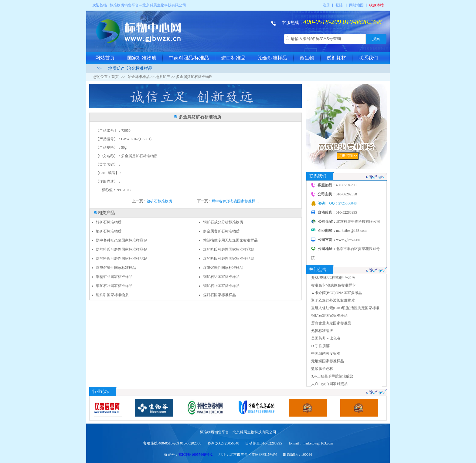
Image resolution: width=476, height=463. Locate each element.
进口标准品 (233, 58)
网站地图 (356, 5)
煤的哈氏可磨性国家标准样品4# (121, 249)
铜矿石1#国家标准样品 (221, 286)
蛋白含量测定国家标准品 (331, 323)
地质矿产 (117, 68)
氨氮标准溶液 (322, 331)
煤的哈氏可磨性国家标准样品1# (229, 259)
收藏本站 (376, 5)
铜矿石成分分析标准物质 (223, 222)
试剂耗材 (336, 58)
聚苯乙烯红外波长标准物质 (333, 300)
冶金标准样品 (273, 58)
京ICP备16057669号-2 (196, 455)
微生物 (307, 58)
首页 (115, 77)
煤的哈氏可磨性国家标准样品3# (229, 249)
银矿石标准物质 (159, 201)
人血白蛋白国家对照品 (329, 384)
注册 (326, 5)
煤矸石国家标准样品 (219, 295)
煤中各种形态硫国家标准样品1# (121, 240)
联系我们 (368, 58)
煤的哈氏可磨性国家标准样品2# (121, 259)
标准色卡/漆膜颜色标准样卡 (333, 285)
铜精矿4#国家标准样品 (114, 277)
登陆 (339, 5)
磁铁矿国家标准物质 (112, 295)
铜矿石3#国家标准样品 (221, 277)
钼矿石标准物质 (109, 222)
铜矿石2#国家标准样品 (114, 286)
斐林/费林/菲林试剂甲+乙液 (333, 278)
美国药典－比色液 (326, 338)
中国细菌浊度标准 (326, 353)
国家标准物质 (142, 58)
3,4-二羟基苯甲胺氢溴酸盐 (332, 376)
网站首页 (105, 58)
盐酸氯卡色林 (322, 369)
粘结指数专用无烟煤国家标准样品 (230, 240)
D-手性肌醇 (320, 346)
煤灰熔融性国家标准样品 (116, 268)
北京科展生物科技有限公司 (164, 5)
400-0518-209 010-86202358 (342, 22)
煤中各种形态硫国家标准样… (235, 201)
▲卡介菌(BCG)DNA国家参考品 (337, 293)
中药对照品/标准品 (189, 58)
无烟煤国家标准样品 (328, 361)
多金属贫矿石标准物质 (221, 231)
